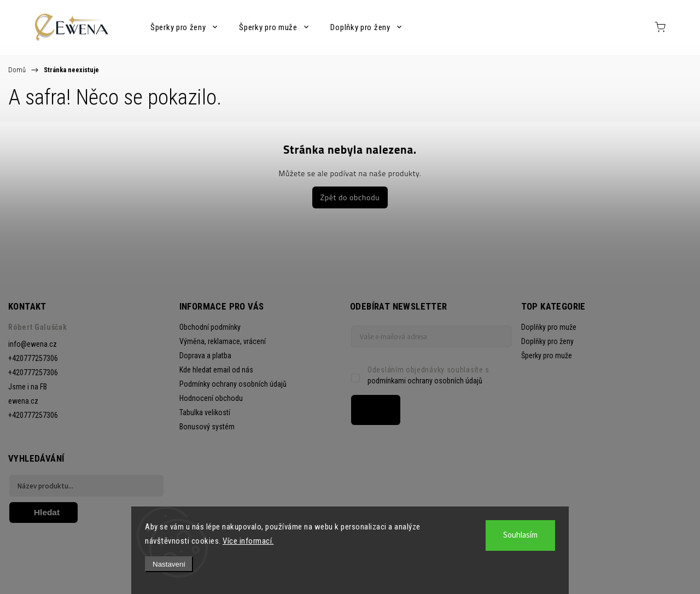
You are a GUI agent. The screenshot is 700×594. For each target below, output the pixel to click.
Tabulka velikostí (205, 412)
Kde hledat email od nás (216, 370)
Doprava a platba (205, 356)
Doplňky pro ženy (547, 341)
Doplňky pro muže (549, 327)
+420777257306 (33, 415)
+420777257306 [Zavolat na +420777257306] (33, 358)
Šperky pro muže (547, 356)
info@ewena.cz (33, 344)
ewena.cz (23, 401)
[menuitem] (184, 27)
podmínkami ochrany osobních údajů (425, 381)
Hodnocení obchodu (211, 398)
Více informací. (248, 541)
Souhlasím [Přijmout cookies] (520, 535)
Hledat (47, 512)
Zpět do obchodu (350, 197)
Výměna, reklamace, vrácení (223, 341)
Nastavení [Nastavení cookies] (169, 564)
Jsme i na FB (28, 387)
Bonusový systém (207, 427)
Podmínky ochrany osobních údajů (233, 384)
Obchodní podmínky (210, 327)
